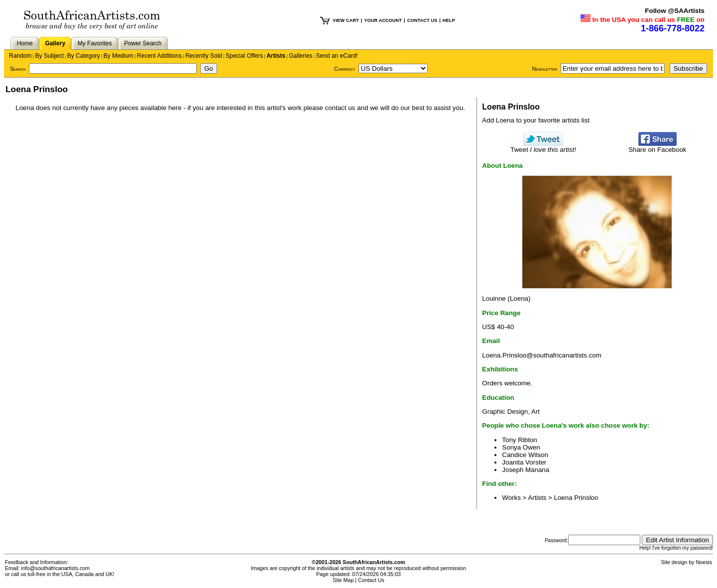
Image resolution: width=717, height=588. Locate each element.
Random (20, 56)
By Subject (49, 56)
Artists (276, 56)
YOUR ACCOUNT (383, 20)
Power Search (143, 43)
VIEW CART (346, 20)
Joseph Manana (526, 470)
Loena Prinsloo (576, 498)
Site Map (343, 580)
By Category (84, 56)
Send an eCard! (337, 56)
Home (25, 43)
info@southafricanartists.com (56, 568)
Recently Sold (204, 56)
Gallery (55, 43)
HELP (449, 20)
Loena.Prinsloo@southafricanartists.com (541, 355)
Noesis (704, 562)
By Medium (119, 56)
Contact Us (371, 580)
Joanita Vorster (524, 462)
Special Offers (244, 56)
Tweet (543, 147)
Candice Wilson (525, 455)
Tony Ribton (519, 440)
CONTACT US (422, 20)
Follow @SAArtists (675, 11)
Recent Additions (159, 56)
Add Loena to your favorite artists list (536, 120)
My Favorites (95, 43)
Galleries (300, 56)
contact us (340, 108)
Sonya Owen (521, 447)
